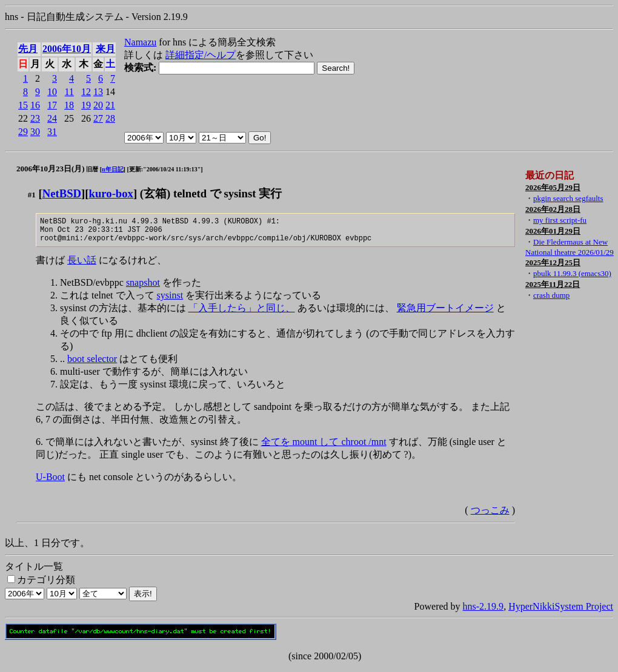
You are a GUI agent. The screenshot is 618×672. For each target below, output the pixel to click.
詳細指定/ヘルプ (201, 55)
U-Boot (50, 482)
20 (98, 105)
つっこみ (490, 516)
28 (110, 118)
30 (35, 132)
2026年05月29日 (553, 187)
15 (23, 105)
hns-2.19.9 (483, 612)
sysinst (170, 301)
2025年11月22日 (553, 284)
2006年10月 (67, 49)
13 (98, 92)
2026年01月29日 (553, 231)
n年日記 (113, 169)
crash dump (551, 295)
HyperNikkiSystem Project (561, 612)
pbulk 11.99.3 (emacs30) (572, 273)
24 (52, 118)
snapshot (143, 288)
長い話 (82, 265)
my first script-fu (560, 220)
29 (23, 132)
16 (35, 105)
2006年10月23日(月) (51, 169)
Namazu (140, 42)
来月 (105, 49)
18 (69, 105)
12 (86, 92)
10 (52, 92)
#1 (32, 195)
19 (86, 105)
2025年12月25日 (553, 262)
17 (52, 105)
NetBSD (62, 193)
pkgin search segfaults (568, 198)
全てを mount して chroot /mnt (324, 447)
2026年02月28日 (553, 209)
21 (110, 105)
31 (52, 132)
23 (35, 118)
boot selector (92, 364)
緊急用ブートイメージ (445, 313)
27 (98, 118)
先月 (28, 49)
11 (69, 92)
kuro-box (111, 193)
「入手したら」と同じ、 (242, 313)
